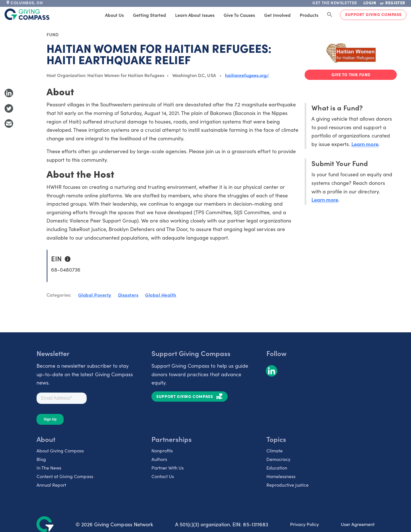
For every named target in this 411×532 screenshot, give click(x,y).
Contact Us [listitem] (163, 476)
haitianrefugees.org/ (247, 75)
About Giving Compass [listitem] (60, 450)
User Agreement (358, 524)
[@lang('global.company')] (27, 14)
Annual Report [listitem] (51, 485)
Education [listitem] (277, 468)
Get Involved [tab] (277, 15)
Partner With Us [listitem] (168, 468)
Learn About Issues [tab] (195, 15)
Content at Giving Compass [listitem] (65, 476)
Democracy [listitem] (278, 459)
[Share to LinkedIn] (9, 93)
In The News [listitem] (49, 468)
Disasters (128, 295)
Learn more (365, 144)
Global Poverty (95, 295)
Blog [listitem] (41, 459)
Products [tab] (309, 15)
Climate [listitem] (275, 450)
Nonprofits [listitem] (162, 450)
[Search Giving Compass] (330, 15)
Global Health (161, 295)
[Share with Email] (9, 124)
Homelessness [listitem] (281, 476)
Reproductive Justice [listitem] (288, 485)
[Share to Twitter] (9, 108)
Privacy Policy (304, 524)
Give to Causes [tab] (239, 15)
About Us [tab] (114, 15)
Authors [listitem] (159, 459)
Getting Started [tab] (149, 15)
